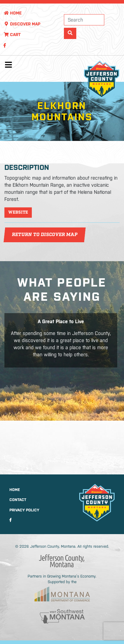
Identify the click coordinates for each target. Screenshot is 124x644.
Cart (12, 35)
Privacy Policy (24, 510)
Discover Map (22, 24)
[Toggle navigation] (8, 66)
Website (18, 212)
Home (13, 13)
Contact (18, 500)
